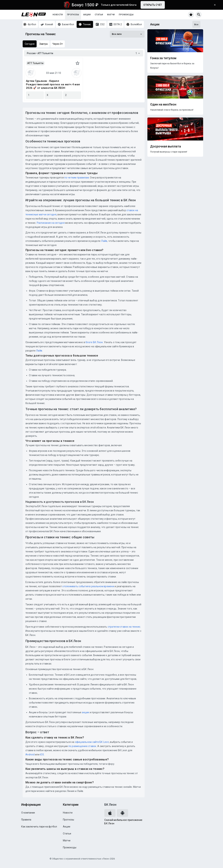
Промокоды (126, 15)
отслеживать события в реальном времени (88, 586)
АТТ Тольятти (35, 63)
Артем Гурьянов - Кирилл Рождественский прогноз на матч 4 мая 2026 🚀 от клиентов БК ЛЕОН (53, 84)
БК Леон (110, 805)
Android (30, 754)
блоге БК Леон (94, 342)
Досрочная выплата (166, 146)
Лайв (104, 241)
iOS (42, 754)
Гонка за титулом (163, 58)
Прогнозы (73, 15)
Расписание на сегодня (51, 223)
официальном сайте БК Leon (92, 742)
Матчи (111, 15)
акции (85, 712)
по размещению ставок (82, 746)
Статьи (99, 15)
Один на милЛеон (163, 104)
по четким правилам (77, 178)
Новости (58, 15)
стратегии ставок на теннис (124, 627)
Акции (87, 15)
